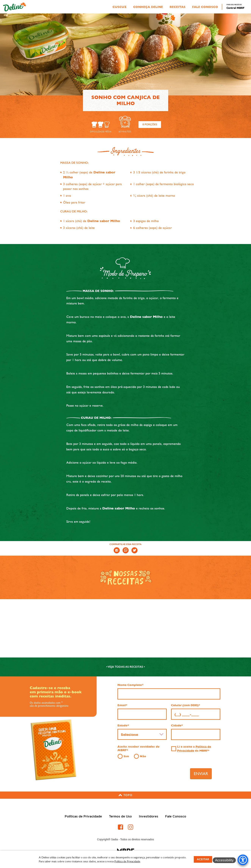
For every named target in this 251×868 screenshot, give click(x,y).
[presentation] (155, 772)
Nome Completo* (130, 685)
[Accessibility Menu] (243, 860)
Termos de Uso (120, 817)
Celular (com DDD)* (186, 705)
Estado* (123, 725)
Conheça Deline (148, 7)
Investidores (149, 817)
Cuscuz (120, 7)
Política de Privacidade (127, 861)
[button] (125, 795)
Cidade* (177, 725)
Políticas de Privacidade (83, 817)
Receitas (177, 7)
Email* (122, 705)
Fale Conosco (205, 7)
